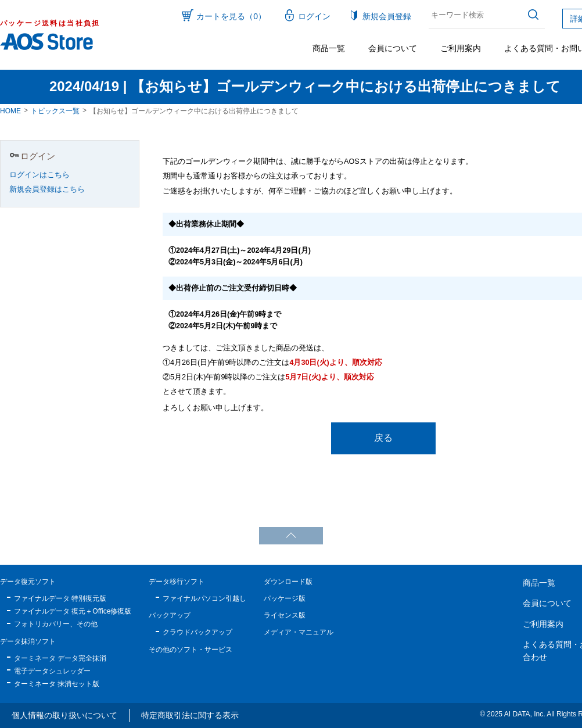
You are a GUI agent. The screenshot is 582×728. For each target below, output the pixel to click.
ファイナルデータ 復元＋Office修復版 (73, 611)
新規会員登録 (387, 16)
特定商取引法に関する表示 (190, 715)
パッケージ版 (285, 598)
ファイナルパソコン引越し (204, 598)
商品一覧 (329, 48)
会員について (393, 48)
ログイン (314, 16)
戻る (383, 438)
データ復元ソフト (28, 582)
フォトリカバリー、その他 (56, 624)
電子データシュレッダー (52, 671)
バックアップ (170, 615)
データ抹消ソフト (28, 641)
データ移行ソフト (177, 582)
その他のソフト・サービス (191, 650)
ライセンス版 (285, 615)
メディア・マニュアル (299, 632)
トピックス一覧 (55, 111)
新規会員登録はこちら (47, 189)
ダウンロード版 (288, 582)
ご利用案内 (461, 48)
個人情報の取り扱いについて (64, 715)
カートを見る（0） (231, 16)
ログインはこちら (39, 175)
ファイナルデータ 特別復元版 (60, 598)
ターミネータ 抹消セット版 (57, 684)
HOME (10, 111)
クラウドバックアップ (197, 632)
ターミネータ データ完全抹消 (60, 658)
